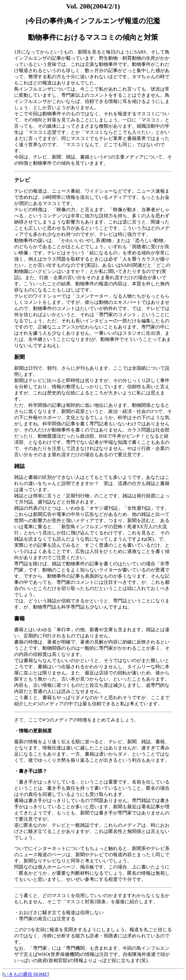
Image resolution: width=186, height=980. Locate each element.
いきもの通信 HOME (25, 974)
